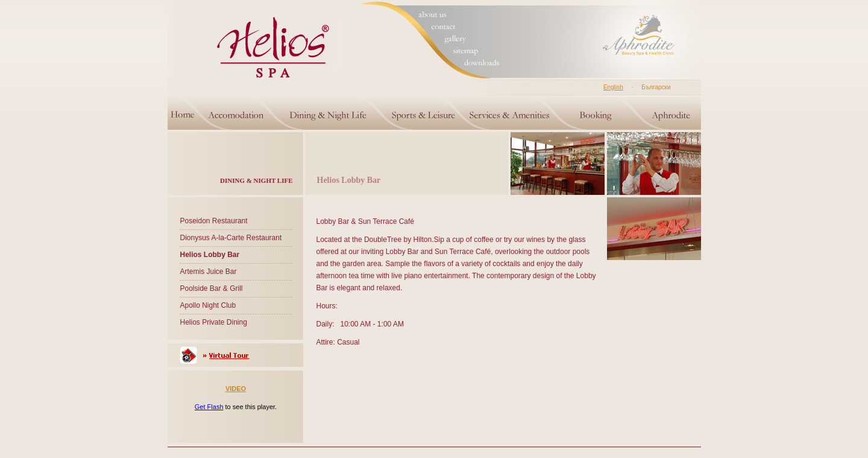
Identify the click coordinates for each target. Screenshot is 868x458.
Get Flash (209, 407)
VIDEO (236, 389)
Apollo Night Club (208, 305)
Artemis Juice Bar (209, 272)
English (613, 87)
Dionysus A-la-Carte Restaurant (231, 238)
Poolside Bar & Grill (212, 288)
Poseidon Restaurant (214, 221)
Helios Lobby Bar (210, 255)
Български (656, 87)
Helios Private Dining (214, 322)
